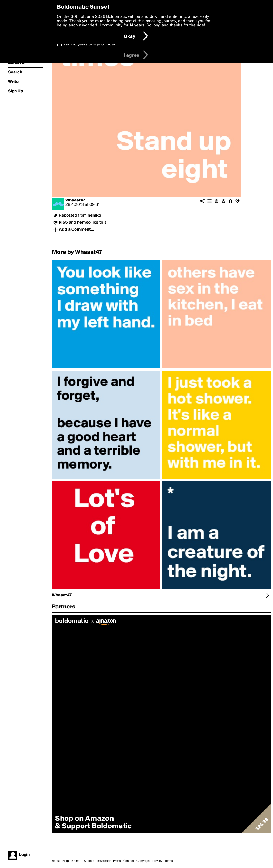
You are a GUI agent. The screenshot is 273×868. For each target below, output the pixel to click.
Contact (129, 861)
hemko (94, 216)
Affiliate (89, 861)
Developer (104, 861)
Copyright (143, 861)
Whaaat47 (75, 200)
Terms (169, 861)
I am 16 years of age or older (90, 44)
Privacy (157, 861)
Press (117, 861)
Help (66, 861)
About (56, 861)
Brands (76, 861)
